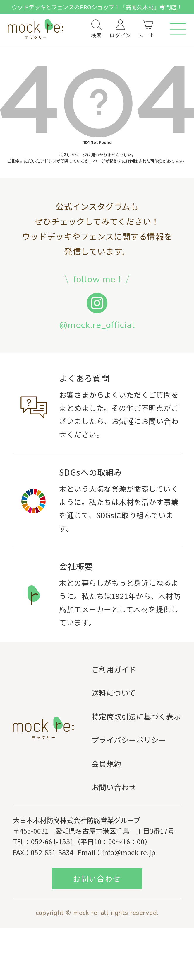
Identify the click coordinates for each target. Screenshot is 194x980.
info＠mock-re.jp (129, 852)
